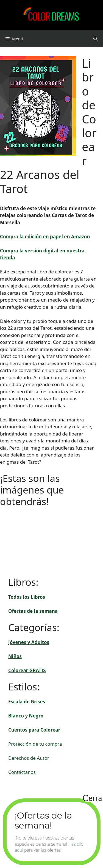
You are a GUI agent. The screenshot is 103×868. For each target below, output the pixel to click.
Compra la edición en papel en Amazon (45, 237)
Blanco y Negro (26, 716)
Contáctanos (22, 772)
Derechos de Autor (29, 758)
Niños (15, 656)
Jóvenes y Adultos (29, 642)
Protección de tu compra (35, 744)
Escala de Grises (27, 702)
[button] (95, 39)
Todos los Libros (27, 597)
